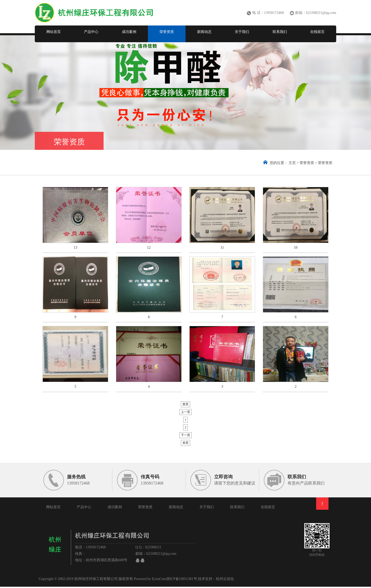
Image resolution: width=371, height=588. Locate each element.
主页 (292, 163)
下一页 (185, 436)
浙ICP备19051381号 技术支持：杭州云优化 (200, 580)
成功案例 (129, 32)
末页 (185, 444)
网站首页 (54, 32)
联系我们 (280, 32)
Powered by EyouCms (150, 580)
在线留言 (317, 32)
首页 (185, 405)
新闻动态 (204, 32)
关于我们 (242, 32)
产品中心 (91, 32)
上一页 (185, 413)
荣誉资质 (167, 32)
